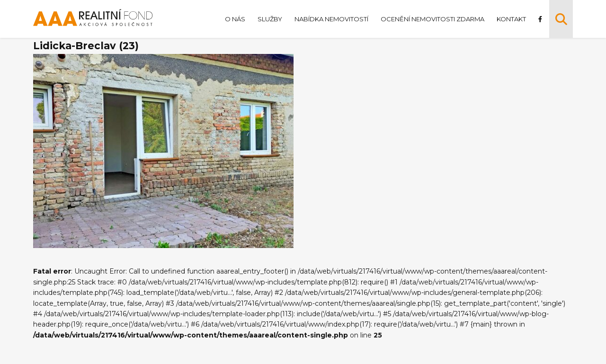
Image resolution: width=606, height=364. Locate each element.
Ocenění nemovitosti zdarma (432, 19)
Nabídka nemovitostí (331, 19)
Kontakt (511, 19)
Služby (270, 19)
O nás (235, 19)
